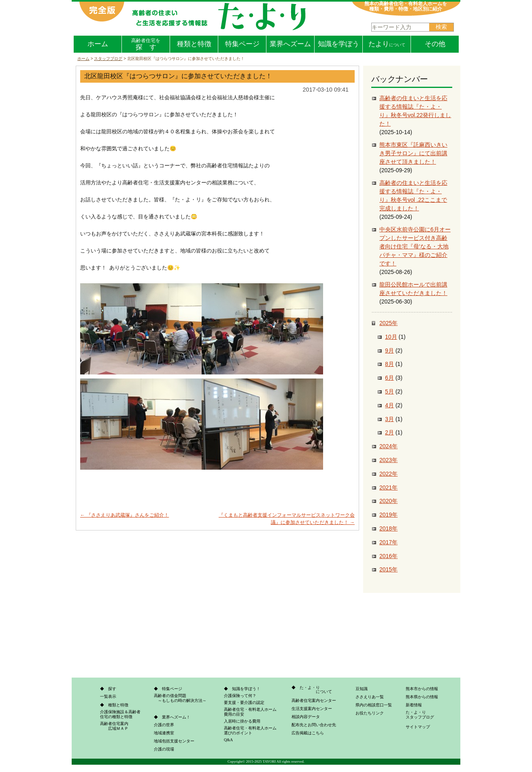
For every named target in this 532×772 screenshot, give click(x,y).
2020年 (388, 501)
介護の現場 (164, 749)
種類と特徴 (194, 44)
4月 (389, 405)
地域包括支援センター (174, 741)
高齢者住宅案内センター (314, 700)
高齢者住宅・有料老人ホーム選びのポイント (250, 730)
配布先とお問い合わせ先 (314, 725)
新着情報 (414, 705)
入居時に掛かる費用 (242, 721)
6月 (389, 378)
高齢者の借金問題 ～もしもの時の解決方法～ (180, 698)
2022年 (388, 474)
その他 (435, 44)
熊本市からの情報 (422, 689)
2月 (389, 432)
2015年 (388, 569)
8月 (389, 364)
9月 (389, 351)
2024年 (388, 446)
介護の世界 (164, 725)
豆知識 (362, 689)
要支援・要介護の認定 (244, 702)
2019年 (388, 515)
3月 (389, 419)
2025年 (388, 323)
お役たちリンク (370, 713)
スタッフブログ (108, 59)
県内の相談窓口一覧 (374, 705)
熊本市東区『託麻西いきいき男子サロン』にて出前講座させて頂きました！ (413, 153)
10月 (391, 337)
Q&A (228, 740)
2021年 (388, 488)
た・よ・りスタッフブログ (420, 715)
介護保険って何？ (240, 696)
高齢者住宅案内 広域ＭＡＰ (114, 726)
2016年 (388, 556)
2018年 (388, 528)
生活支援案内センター (312, 709)
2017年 (388, 542)
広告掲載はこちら (308, 733)
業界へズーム (290, 44)
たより (387, 44)
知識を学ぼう (338, 44)
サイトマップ (418, 727)
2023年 (388, 460)
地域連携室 (164, 733)
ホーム (98, 44)
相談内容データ (306, 717)
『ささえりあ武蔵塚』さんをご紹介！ (124, 515)
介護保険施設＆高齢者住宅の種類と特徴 (120, 714)
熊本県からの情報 (422, 697)
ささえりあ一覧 (370, 697)
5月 (389, 391)
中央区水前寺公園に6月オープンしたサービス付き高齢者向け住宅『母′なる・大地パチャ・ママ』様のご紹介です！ (415, 246)
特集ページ (242, 44)
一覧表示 (108, 696)
